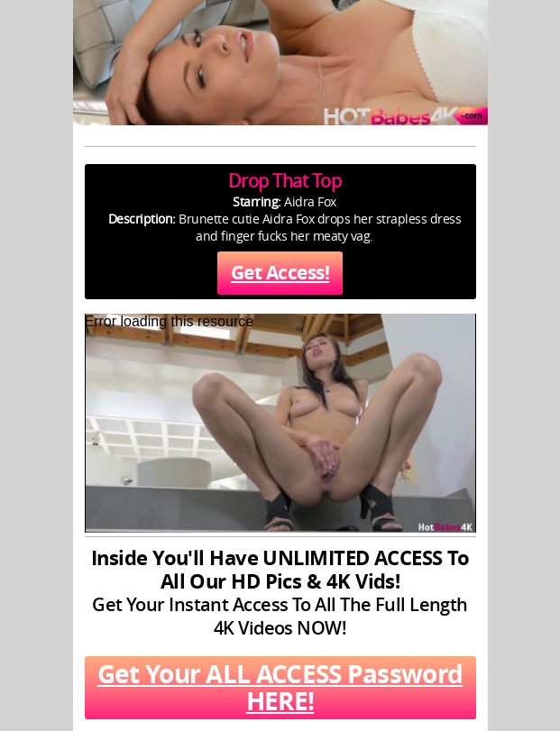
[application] (280, 423)
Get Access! (280, 273)
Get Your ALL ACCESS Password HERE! (280, 687)
